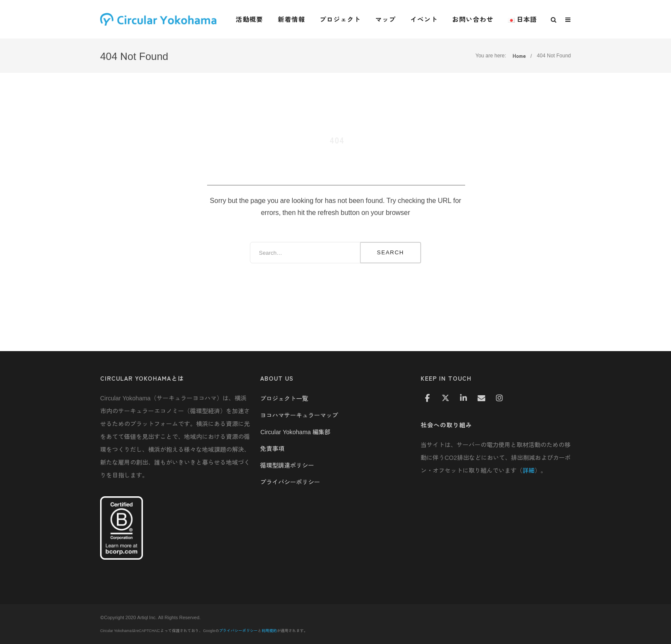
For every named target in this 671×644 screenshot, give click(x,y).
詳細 (528, 470)
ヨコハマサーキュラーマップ (299, 415)
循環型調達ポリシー (287, 465)
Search (390, 252)
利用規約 (269, 631)
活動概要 (249, 19)
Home (519, 55)
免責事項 (272, 448)
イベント (424, 19)
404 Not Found (554, 56)
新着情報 (291, 19)
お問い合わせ (473, 19)
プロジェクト (340, 19)
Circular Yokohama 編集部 (295, 432)
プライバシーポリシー (290, 482)
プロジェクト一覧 (284, 398)
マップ (386, 19)
